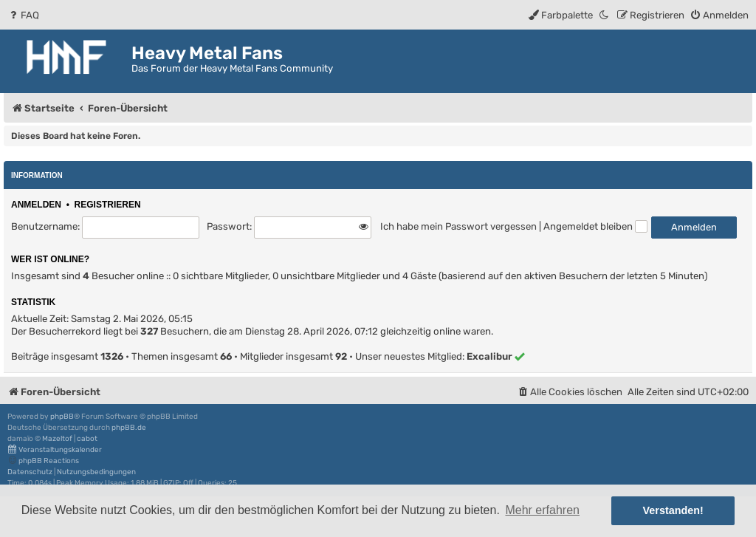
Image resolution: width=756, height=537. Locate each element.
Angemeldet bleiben (595, 226)
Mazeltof (57, 439)
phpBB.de (129, 428)
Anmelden (36, 205)
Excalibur (489, 356)
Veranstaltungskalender (55, 449)
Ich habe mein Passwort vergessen (458, 226)
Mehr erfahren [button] (542, 510)
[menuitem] (23, 15)
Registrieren (108, 205)
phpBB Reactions (43, 461)
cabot (87, 439)
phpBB (62, 417)
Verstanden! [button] (673, 510)
